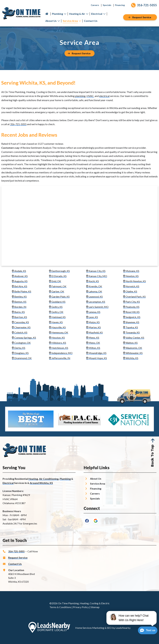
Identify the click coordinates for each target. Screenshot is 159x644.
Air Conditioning (49, 479)
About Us (53, 21)
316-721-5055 (18, 124)
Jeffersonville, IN (60, 358)
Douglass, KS (20, 353)
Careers (95, 5)
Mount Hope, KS (97, 358)
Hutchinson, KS (59, 348)
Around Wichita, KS (41, 483)
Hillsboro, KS (58, 343)
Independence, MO (61, 353)
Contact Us (91, 21)
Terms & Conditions (60, 607)
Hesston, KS (57, 338)
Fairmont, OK (58, 286)
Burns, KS (18, 312)
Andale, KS (19, 271)
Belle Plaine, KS (22, 291)
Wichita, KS (131, 358)
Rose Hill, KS (131, 312)
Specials (107, 5)
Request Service (18, 558)
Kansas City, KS (96, 271)
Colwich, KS (20, 332)
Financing (120, 5)
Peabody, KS (131, 307)
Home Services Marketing (90, 628)
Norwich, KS (131, 286)
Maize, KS (93, 322)
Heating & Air (79, 14)
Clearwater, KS (21, 327)
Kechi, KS (93, 281)
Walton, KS (130, 343)
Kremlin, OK (94, 286)
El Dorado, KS (58, 276)
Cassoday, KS (20, 322)
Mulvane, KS (131, 271)
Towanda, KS (131, 332)
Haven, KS (56, 322)
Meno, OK (93, 343)
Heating (33, 479)
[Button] (140, 17)
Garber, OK (57, 291)
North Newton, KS (134, 281)
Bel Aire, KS (20, 286)
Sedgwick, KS (132, 317)
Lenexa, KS (93, 312)
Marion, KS (93, 327)
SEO (109, 628)
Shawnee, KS (131, 322)
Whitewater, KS (133, 353)
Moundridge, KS (96, 353)
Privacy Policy (81, 607)
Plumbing (59, 14)
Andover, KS (20, 276)
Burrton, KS (19, 317)
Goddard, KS (57, 302)
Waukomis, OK (133, 348)
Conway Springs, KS (24, 338)
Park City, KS (132, 302)
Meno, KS (93, 338)
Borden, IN (19, 307)
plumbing (80, 96)
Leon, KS (92, 317)
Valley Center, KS (134, 338)
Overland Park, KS (134, 297)
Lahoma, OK (94, 291)
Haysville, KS (57, 327)
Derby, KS (19, 348)
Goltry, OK (56, 312)
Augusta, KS (20, 281)
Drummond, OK (22, 358)
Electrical (98, 14)
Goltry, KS (56, 307)
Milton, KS (93, 348)
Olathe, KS (130, 291)
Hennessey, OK (59, 332)
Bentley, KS (19, 297)
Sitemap (95, 607)
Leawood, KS (94, 297)
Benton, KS (19, 302)
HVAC (90, 96)
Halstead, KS (57, 317)
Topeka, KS (131, 327)
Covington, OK (21, 343)
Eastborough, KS (59, 271)
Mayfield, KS (94, 332)
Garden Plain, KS (59, 297)
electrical (104, 96)
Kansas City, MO (97, 276)
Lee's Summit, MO (97, 307)
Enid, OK (55, 281)
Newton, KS (131, 276)
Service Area (72, 21)
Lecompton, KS (96, 302)
